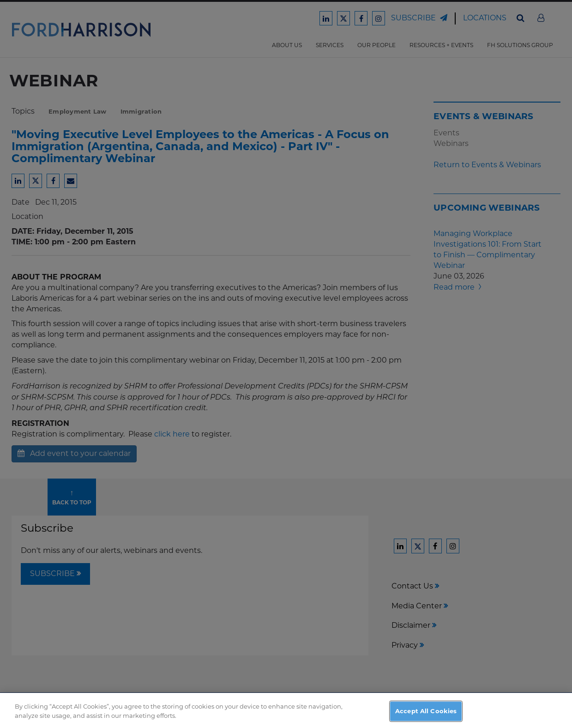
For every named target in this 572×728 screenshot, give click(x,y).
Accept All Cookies (426, 715)
